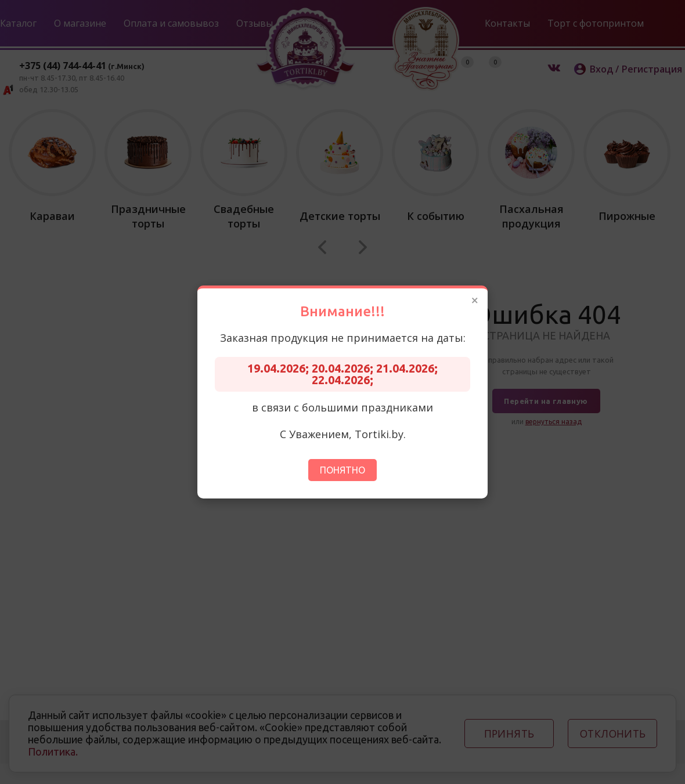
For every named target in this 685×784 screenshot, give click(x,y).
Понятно (342, 470)
